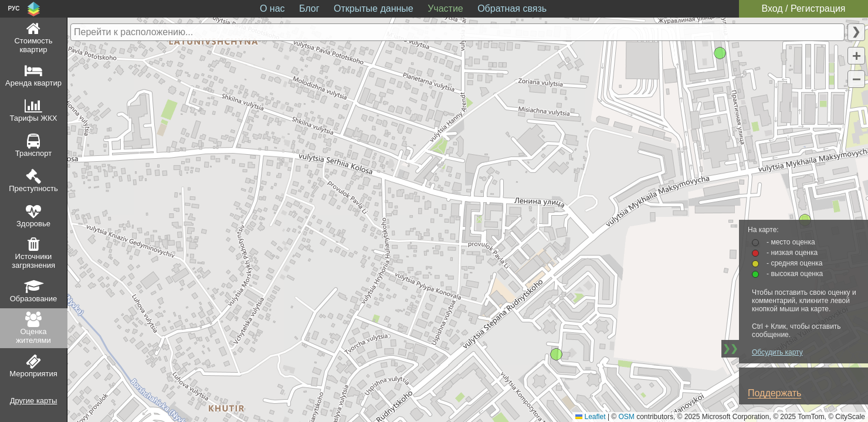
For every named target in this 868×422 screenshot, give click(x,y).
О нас (272, 8)
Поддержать (774, 393)
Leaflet (590, 417)
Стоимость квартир (33, 45)
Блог (309, 8)
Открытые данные (374, 8)
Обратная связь (512, 8)
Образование (34, 299)
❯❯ (730, 348)
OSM (627, 417)
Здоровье (33, 224)
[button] (856, 56)
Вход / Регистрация (803, 8)
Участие (445, 8)
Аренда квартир (33, 83)
